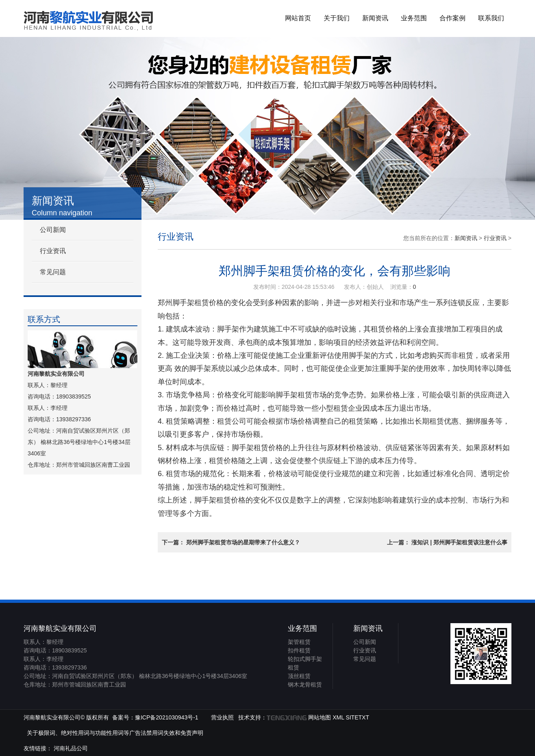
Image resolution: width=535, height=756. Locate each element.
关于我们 (337, 18)
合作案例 (452, 18)
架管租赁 (299, 642)
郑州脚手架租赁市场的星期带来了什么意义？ (243, 542)
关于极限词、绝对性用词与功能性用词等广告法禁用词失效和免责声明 (115, 733)
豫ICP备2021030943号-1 (167, 717)
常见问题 (53, 272)
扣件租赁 (299, 650)
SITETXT (357, 717)
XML (338, 717)
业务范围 (414, 18)
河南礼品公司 (71, 748)
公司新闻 (53, 230)
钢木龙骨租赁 (305, 685)
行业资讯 (53, 251)
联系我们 (491, 18)
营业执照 (222, 717)
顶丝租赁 (299, 676)
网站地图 (320, 717)
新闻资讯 (375, 18)
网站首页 (298, 18)
